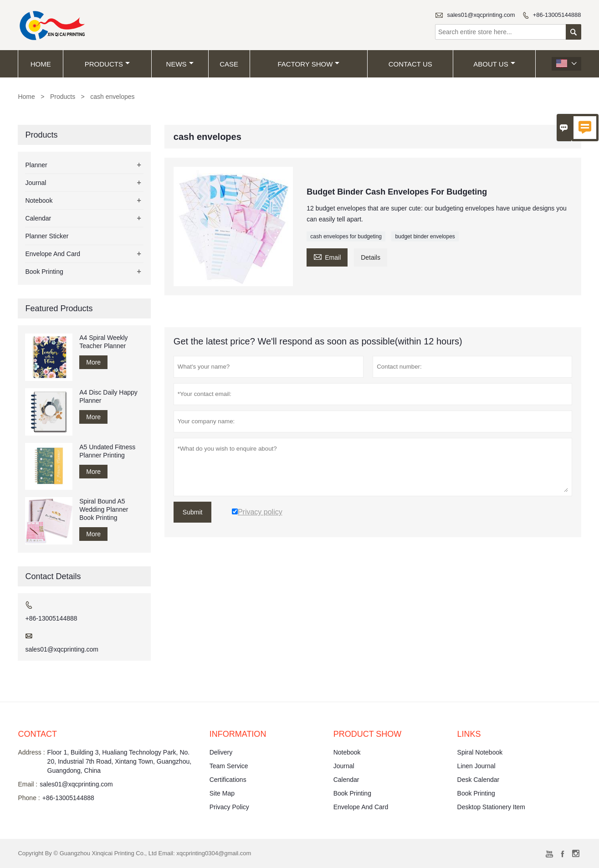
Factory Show (308, 64)
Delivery (221, 752)
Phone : (29, 798)
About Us (494, 64)
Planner (36, 165)
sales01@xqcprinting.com (481, 15)
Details (371, 257)
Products (107, 64)
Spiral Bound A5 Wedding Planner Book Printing (104, 509)
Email (327, 256)
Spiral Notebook (480, 752)
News (180, 64)
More (93, 362)
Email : (28, 784)
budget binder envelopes (425, 236)
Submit (193, 512)
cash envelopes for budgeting (346, 236)
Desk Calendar (479, 780)
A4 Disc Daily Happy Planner (108, 396)
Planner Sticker (47, 236)
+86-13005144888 (557, 15)
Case (229, 64)
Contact (37, 734)
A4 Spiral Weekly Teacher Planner (103, 342)
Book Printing (44, 272)
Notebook (39, 200)
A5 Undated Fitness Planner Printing (107, 451)
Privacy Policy (229, 807)
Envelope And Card (53, 254)
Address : (31, 752)
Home (41, 64)
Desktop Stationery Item (491, 807)
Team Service (229, 766)
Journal (36, 183)
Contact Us (410, 64)
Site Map (222, 793)
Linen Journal (476, 766)
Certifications (228, 780)
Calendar (38, 218)
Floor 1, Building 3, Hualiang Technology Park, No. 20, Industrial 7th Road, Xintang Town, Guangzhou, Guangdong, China (120, 761)
